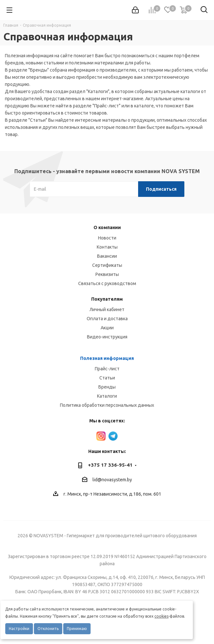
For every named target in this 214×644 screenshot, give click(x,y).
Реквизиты (107, 274)
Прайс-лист (107, 369)
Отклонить (48, 629)
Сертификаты (107, 265)
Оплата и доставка (107, 319)
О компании (107, 227)
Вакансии (107, 256)
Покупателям (107, 299)
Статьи (107, 378)
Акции (107, 328)
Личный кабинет (107, 309)
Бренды (107, 387)
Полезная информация (107, 358)
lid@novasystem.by (112, 480)
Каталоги (107, 396)
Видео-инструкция (107, 337)
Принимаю (77, 629)
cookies (161, 616)
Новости (107, 238)
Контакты (107, 247)
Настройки (19, 629)
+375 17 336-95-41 (110, 465)
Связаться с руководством (107, 283)
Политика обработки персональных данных (107, 405)
